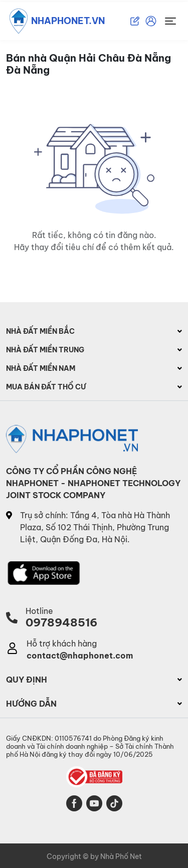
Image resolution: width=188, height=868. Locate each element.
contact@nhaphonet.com (80, 656)
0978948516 (61, 622)
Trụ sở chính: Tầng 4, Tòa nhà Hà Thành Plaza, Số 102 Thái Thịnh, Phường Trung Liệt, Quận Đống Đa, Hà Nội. (95, 527)
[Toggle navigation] (170, 21)
